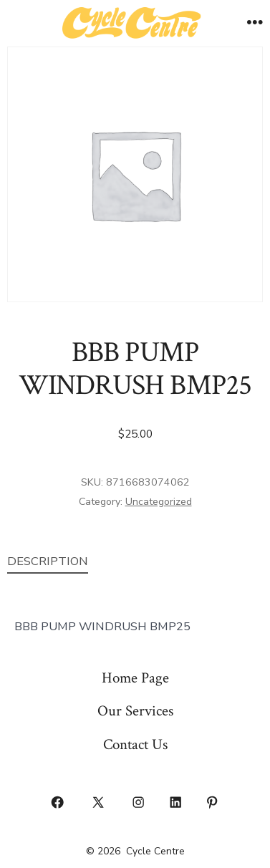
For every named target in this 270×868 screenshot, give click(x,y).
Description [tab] (48, 561)
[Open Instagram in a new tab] (139, 802)
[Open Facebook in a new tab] (58, 802)
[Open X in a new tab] (98, 802)
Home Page (135, 678)
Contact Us (135, 744)
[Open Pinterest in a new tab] (213, 802)
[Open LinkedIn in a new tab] (175, 802)
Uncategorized (159, 502)
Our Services (135, 711)
